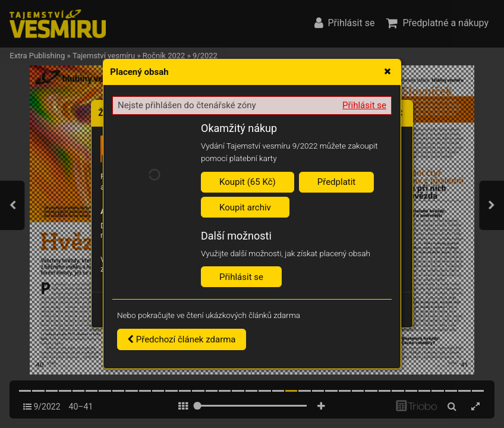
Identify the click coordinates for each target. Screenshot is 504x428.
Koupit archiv (245, 207)
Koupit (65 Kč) (248, 182)
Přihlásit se (364, 105)
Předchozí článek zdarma (182, 339)
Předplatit (337, 182)
